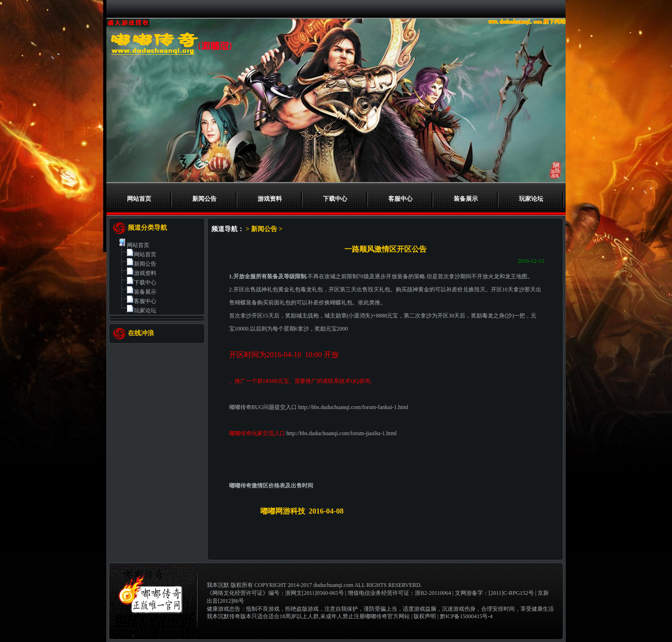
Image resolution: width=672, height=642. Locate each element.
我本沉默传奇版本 (229, 616)
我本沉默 (218, 585)
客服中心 (400, 199)
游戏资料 (270, 199)
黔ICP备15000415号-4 (466, 616)
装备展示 (466, 199)
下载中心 (335, 199)
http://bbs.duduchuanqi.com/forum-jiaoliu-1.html (342, 433)
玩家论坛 (531, 199)
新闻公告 (204, 199)
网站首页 (139, 199)
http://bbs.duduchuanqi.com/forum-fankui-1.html (353, 407)
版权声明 (425, 616)
